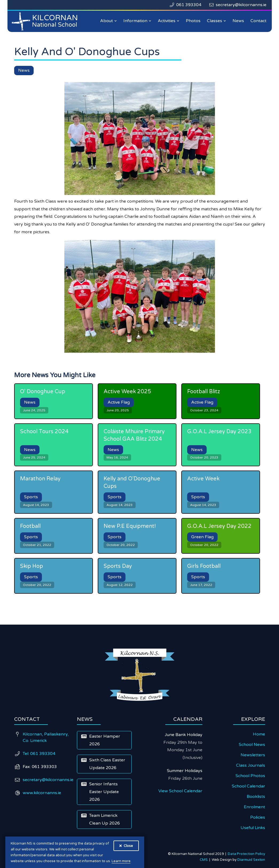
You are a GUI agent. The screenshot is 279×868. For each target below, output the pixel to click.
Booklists (256, 797)
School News (252, 745)
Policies (258, 817)
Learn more (121, 861)
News (238, 21)
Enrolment (254, 807)
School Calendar (248, 786)
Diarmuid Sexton (251, 860)
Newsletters (253, 755)
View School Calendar (180, 791)
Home (259, 734)
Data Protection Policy (246, 854)
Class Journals (251, 765)
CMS (205, 860)
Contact (258, 21)
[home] (46, 21)
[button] (109, 21)
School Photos (250, 776)
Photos (193, 21)
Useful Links (253, 828)
